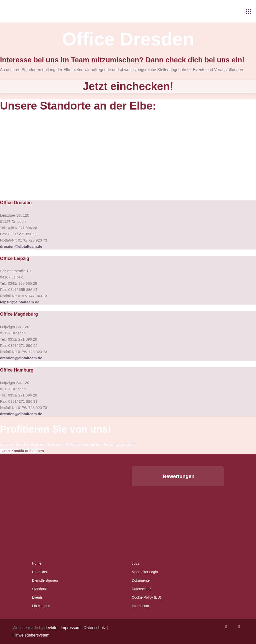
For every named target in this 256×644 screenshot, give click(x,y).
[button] (132, 491)
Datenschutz (141, 589)
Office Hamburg (17, 370)
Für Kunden (41, 606)
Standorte (40, 589)
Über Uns (39, 572)
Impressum (140, 606)
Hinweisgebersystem (31, 635)
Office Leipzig (15, 258)
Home (37, 563)
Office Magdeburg (19, 314)
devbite (51, 628)
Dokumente (141, 580)
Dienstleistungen (45, 580)
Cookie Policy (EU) (146, 597)
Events (37, 597)
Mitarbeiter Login (145, 572)
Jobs (135, 563)
